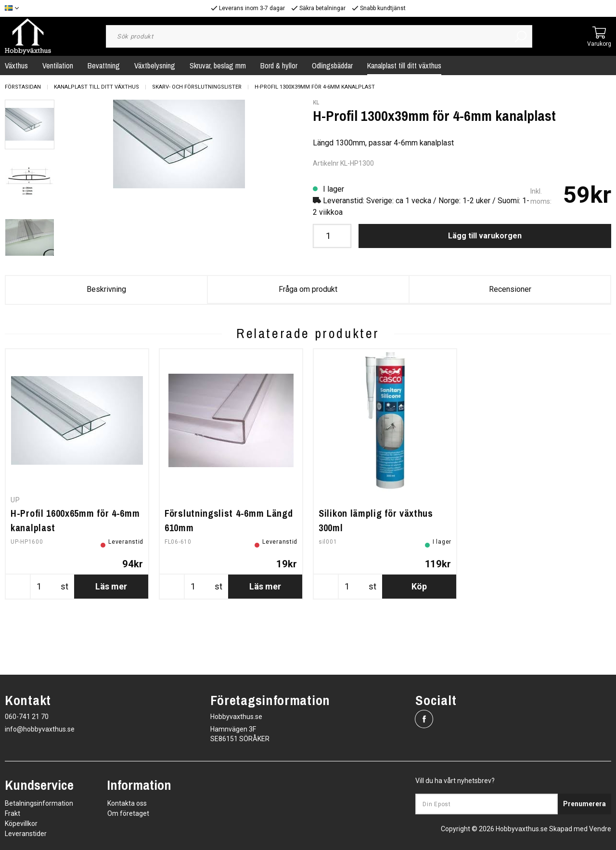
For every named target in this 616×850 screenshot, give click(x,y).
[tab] (30, 124)
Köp (419, 633)
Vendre (600, 829)
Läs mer (111, 633)
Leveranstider (26, 834)
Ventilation (58, 65)
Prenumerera (584, 804)
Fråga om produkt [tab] (308, 289)
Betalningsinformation (39, 803)
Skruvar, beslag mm (218, 65)
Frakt (13, 813)
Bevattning (104, 65)
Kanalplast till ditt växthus (404, 65)
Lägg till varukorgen (485, 236)
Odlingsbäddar (332, 65)
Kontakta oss (127, 803)
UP (15, 546)
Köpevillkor (21, 824)
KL (316, 103)
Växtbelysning (155, 65)
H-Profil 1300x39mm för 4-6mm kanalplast (315, 87)
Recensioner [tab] (510, 289)
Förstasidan (23, 87)
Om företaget (128, 813)
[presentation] (30, 124)
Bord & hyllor (279, 65)
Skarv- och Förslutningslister (197, 87)
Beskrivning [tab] (106, 289)
